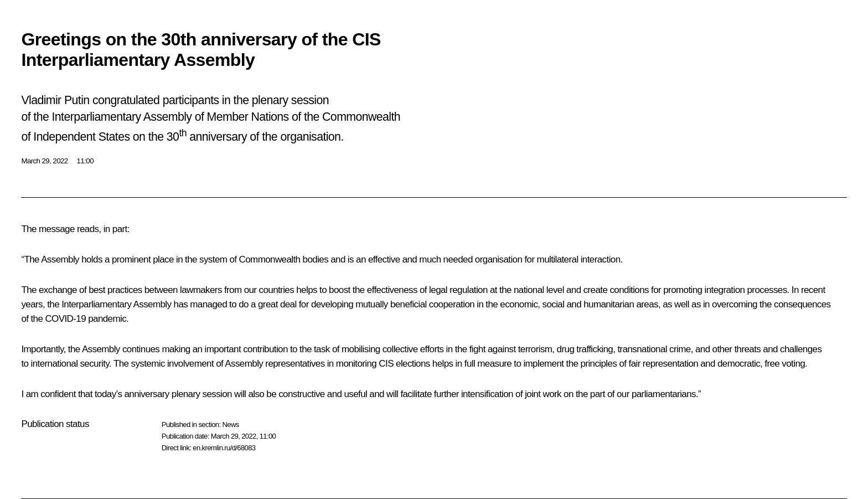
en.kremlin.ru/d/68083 (224, 448)
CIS (386, 364)
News (230, 425)
